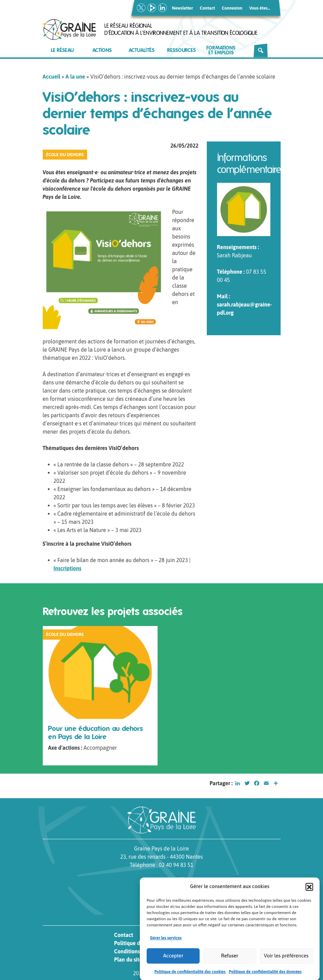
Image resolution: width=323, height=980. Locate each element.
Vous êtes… (260, 8)
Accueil (52, 77)
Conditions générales (139, 951)
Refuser (230, 962)
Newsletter (183, 8)
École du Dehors (65, 155)
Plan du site (128, 959)
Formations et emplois (221, 50)
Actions (102, 50)
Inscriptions (68, 568)
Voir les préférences (286, 962)
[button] (309, 893)
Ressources (181, 50)
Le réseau (62, 50)
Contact (207, 8)
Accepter (173, 962)
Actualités (142, 50)
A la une (75, 77)
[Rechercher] (261, 51)
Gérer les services (166, 944)
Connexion (232, 8)
